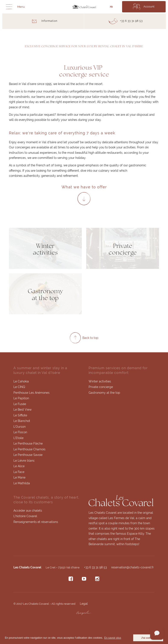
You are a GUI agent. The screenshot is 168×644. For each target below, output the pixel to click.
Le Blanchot (22, 421)
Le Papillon (21, 398)
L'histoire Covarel (25, 517)
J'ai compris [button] (148, 638)
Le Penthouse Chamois (29, 449)
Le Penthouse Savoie (28, 455)
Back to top (90, 338)
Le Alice (19, 467)
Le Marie (19, 478)
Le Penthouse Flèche (28, 444)
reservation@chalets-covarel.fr (132, 568)
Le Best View (23, 410)
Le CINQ (19, 387)
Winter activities (100, 381)
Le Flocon (20, 432)
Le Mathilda (22, 484)
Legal (84, 604)
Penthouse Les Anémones (31, 393)
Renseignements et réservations (36, 522)
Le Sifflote (20, 415)
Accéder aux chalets (28, 511)
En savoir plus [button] (113, 638)
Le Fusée (20, 404)
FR (111, 7)
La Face (19, 472)
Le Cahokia (21, 381)
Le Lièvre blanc (24, 461)
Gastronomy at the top (104, 393)
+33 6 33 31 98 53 (95, 568)
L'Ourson (20, 427)
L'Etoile (18, 438)
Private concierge (101, 387)
